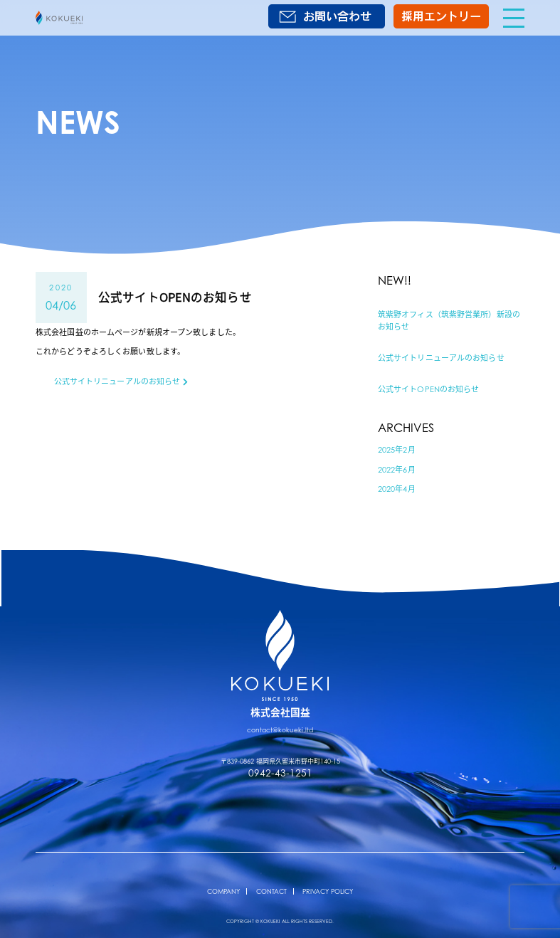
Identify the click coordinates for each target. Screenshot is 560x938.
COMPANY (223, 891)
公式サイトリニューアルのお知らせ (441, 358)
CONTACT (271, 891)
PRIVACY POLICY (328, 891)
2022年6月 (397, 470)
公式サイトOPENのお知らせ (429, 389)
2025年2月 (397, 450)
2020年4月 (397, 489)
